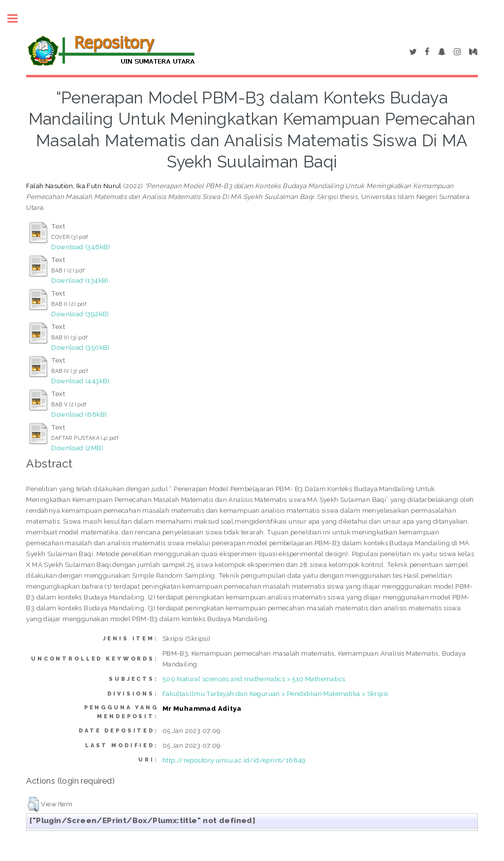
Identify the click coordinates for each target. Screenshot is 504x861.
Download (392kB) (80, 314)
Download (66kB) (79, 414)
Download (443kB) (80, 381)
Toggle (18, 18)
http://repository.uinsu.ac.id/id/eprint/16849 (234, 760)
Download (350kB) (80, 347)
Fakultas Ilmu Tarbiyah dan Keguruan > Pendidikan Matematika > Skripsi (275, 694)
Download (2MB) (77, 448)
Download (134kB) (80, 280)
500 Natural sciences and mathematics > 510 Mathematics (254, 679)
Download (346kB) (80, 247)
